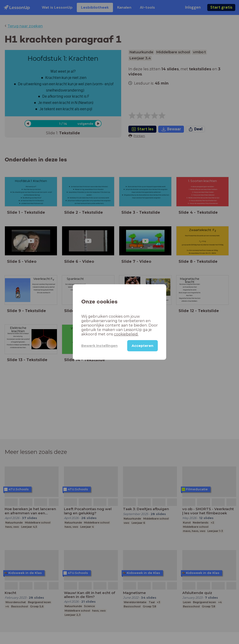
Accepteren (142, 346)
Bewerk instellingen (99, 346)
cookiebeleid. (126, 334)
